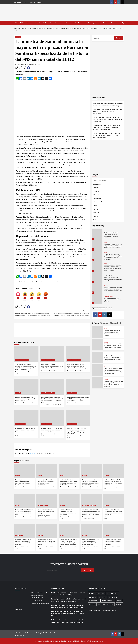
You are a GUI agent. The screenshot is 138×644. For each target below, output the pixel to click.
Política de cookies (20, 635)
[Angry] (46, 296)
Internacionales (108, 23)
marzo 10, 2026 (80, 403)
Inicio (26, 2)
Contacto (39, 2)
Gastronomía (59, 23)
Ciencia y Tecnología (95, 23)
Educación (96, 195)
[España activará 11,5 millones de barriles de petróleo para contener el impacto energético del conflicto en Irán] (52, 387)
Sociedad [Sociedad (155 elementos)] (101, 605)
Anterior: (34, 313)
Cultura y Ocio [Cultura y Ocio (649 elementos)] (113, 593)
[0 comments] (35, 64)
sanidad (64, 282)
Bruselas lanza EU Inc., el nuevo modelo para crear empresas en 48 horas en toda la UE (25, 399)
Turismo (68, 23)
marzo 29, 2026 (72, 547)
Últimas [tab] (96, 323)
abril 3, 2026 (94, 487)
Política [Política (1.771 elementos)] (92, 605)
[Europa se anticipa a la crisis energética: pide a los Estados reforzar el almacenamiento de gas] (78, 354)
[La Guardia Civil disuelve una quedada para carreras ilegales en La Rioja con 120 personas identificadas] (97, 256)
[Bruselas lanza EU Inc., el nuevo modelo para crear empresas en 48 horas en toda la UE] (26, 387)
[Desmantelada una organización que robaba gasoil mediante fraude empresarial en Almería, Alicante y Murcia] (97, 267)
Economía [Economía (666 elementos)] (102, 597)
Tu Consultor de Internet (108, 610)
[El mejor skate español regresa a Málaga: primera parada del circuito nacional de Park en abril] (97, 288)
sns (77, 282)
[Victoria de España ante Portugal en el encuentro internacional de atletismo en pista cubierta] (69, 501)
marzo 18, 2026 (54, 405)
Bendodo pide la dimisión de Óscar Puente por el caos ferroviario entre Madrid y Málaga (108, 105)
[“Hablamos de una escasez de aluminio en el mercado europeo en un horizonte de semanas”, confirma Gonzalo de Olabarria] (26, 354)
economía (31, 282)
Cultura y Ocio (48, 23)
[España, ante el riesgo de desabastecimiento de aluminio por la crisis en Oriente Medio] (52, 354)
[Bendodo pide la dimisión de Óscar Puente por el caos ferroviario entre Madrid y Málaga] (97, 234)
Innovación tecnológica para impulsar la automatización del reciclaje (112, 300)
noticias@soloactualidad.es (40, 603)
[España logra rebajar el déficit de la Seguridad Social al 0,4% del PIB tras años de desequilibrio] (97, 245)
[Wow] (32, 296)
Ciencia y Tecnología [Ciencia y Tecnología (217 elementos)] (97, 593)
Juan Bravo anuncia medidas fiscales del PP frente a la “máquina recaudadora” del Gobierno (78, 399)
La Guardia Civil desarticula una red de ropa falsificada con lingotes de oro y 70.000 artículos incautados (107, 135)
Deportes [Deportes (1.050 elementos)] (93, 597)
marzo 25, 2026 (54, 370)
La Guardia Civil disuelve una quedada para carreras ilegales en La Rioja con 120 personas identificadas (108, 119)
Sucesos (83, 23)
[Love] (18, 296)
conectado (33, 453)
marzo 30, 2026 (33, 372)
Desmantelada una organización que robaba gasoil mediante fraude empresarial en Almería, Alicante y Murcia (107, 127)
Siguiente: (71, 313)
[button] (17, 68)
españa (41, 282)
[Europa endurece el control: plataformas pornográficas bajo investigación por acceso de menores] (47, 531)
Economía (30, 23)
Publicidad (32, 2)
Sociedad (76, 23)
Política (22, 23)
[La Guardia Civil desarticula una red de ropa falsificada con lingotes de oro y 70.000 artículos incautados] (97, 277)
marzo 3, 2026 (33, 434)
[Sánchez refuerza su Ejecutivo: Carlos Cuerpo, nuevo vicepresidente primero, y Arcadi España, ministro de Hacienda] (69, 531)
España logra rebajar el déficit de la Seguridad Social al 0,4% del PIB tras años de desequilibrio (108, 111)
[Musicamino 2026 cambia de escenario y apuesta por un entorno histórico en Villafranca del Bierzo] (24, 531)
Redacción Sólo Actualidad (22, 372)
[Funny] (25, 296)
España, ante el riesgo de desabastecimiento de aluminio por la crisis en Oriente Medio (52, 366)
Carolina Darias (23, 282)
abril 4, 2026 (27, 487)
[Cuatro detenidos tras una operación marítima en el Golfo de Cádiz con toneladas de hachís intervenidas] (114, 501)
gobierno (46, 282)
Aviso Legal (38, 633)
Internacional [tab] (116, 323)
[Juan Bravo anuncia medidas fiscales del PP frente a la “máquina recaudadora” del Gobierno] (78, 387)
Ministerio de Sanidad (55, 282)
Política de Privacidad (50, 633)
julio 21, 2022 (30, 64)
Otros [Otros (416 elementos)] (119, 601)
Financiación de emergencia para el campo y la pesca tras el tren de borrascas (26, 430)
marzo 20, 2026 (28, 403)
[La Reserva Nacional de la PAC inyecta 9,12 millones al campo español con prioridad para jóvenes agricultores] (78, 418)
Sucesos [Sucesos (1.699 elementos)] (110, 605)
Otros (95, 205)
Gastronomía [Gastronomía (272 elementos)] (94, 601)
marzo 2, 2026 (85, 436)
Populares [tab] (105, 323)
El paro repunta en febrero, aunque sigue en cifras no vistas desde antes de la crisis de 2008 (52, 430)
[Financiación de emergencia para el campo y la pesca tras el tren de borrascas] (26, 418)
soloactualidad (20, 64)
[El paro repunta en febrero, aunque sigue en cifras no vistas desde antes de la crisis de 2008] (52, 418)
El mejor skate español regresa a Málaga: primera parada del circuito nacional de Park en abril (113, 289)
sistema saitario (71, 282)
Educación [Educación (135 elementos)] (113, 597)
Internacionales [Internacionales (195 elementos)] (108, 601)
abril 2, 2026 (117, 487)
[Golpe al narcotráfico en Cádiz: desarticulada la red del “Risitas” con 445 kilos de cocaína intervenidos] (91, 531)
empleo (36, 282)
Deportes (38, 23)
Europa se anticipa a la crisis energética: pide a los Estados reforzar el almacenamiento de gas (77, 366)
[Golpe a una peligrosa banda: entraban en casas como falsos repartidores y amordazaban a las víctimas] (114, 531)
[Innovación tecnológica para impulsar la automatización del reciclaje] (97, 299)
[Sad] (39, 296)
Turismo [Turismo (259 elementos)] (119, 605)
